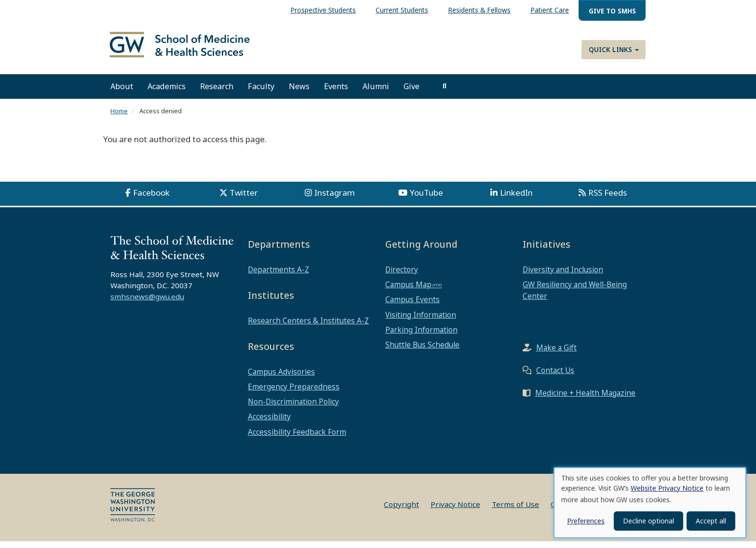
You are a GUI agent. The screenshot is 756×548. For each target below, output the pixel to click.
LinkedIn (516, 199)
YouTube (426, 199)
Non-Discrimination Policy (293, 408)
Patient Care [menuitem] (550, 10)
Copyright (401, 511)
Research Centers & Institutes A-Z (308, 327)
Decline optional (648, 521)
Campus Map (408, 291)
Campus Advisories (281, 378)
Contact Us (555, 376)
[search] (445, 93)
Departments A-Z (278, 276)
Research (217, 93)
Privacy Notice (455, 511)
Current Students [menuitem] (402, 10)
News (299, 93)
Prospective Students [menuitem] (323, 10)
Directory (402, 276)
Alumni (376, 93)
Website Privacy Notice (667, 488)
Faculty (261, 93)
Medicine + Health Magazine (585, 399)
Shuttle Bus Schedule (422, 351)
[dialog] (650, 503)
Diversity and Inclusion (563, 276)
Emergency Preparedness (294, 393)
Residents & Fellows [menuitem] (479, 10)
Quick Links (614, 49)
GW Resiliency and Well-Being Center (575, 297)
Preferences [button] (586, 521)
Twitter (244, 199)
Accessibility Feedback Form (297, 438)
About (122, 93)
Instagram (335, 199)
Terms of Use (515, 511)
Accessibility (269, 423)
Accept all (711, 521)
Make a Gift (556, 354)
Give (412, 93)
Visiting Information (421, 321)
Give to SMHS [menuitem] (612, 11)
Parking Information (421, 336)
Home (119, 118)
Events (336, 93)
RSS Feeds (607, 199)
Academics (167, 93)
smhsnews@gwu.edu (147, 303)
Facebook (151, 199)
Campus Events (412, 306)
